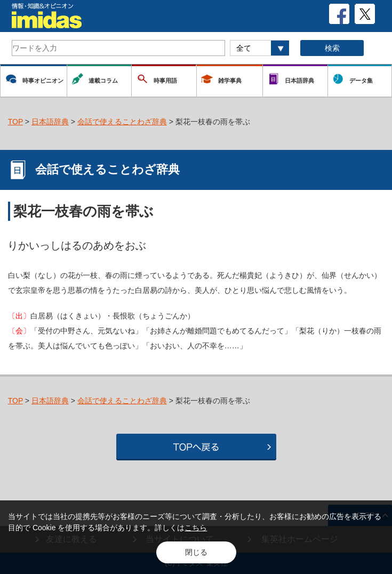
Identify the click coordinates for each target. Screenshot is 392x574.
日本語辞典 (50, 122)
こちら (196, 528)
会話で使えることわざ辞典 (122, 122)
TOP (15, 122)
